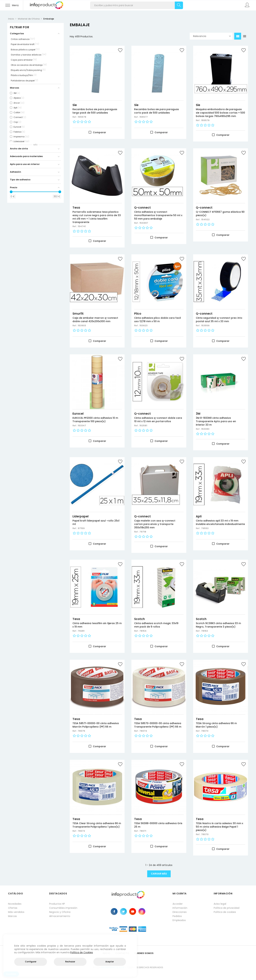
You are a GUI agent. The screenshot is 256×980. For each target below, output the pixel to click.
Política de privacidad (227, 908)
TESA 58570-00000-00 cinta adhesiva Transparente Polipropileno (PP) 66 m (158, 725)
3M (198, 414)
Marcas (12, 916)
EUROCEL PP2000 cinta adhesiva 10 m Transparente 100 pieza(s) (95, 420)
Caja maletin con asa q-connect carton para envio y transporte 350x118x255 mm (155, 524)
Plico (138, 314)
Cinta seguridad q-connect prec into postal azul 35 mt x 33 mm (219, 320)
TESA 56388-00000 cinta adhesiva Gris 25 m (158, 825)
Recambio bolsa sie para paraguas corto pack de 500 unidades (157, 111)
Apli (199, 516)
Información (180, 908)
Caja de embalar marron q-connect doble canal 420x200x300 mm (95, 320)
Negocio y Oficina (60, 912)
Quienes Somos (144, 953)
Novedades (15, 904)
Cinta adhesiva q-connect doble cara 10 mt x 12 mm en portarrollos (158, 420)
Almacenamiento (60, 916)
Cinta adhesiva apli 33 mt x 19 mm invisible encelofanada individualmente (220, 522)
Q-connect (142, 208)
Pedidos (177, 916)
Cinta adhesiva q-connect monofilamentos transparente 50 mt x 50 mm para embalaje (158, 215)
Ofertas (13, 908)
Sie (75, 105)
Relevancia (212, 36)
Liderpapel (81, 516)
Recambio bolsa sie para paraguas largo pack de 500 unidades (95, 111)
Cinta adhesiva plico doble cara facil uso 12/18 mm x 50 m (157, 320)
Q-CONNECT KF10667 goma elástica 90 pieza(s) (220, 214)
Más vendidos (16, 912)
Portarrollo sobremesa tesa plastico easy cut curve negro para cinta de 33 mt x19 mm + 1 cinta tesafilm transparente (97, 217)
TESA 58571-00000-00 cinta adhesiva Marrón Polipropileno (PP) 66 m (96, 725)
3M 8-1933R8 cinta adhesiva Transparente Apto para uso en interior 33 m (216, 421)
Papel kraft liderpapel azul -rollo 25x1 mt (96, 522)
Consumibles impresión (63, 908)
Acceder (178, 904)
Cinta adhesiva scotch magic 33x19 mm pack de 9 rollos (156, 625)
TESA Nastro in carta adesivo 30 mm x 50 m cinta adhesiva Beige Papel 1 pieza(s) (220, 827)
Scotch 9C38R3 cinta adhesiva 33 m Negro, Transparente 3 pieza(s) (218, 625)
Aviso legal (220, 904)
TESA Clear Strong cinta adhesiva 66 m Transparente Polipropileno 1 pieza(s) (97, 825)
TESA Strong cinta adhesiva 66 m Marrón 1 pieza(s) (216, 725)
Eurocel (78, 414)
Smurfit (78, 314)
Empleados (179, 920)
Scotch (139, 619)
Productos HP (57, 904)
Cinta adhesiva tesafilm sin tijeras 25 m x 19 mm (97, 625)
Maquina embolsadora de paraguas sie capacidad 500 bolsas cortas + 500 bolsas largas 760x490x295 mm (220, 113)
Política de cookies (225, 912)
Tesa (76, 208)
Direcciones (180, 912)
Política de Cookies (82, 952)
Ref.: (75, 117)
